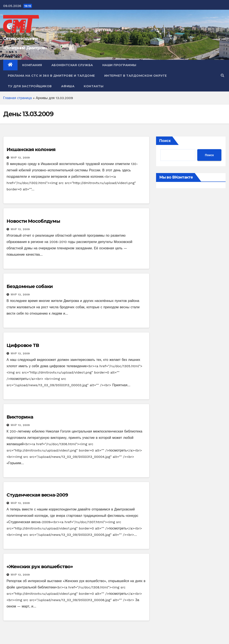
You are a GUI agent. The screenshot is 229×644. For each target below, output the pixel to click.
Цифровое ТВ (23, 345)
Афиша (68, 86)
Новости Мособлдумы (33, 221)
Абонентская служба (72, 65)
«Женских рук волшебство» (40, 567)
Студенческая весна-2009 (37, 495)
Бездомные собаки (30, 286)
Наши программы (119, 65)
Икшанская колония (31, 149)
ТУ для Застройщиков (30, 86)
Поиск (165, 141)
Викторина (20, 417)
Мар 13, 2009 (20, 158)
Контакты (94, 86)
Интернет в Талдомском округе (136, 76)
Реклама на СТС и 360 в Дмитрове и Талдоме (51, 76)
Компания (32, 65)
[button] (222, 76)
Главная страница (17, 98)
